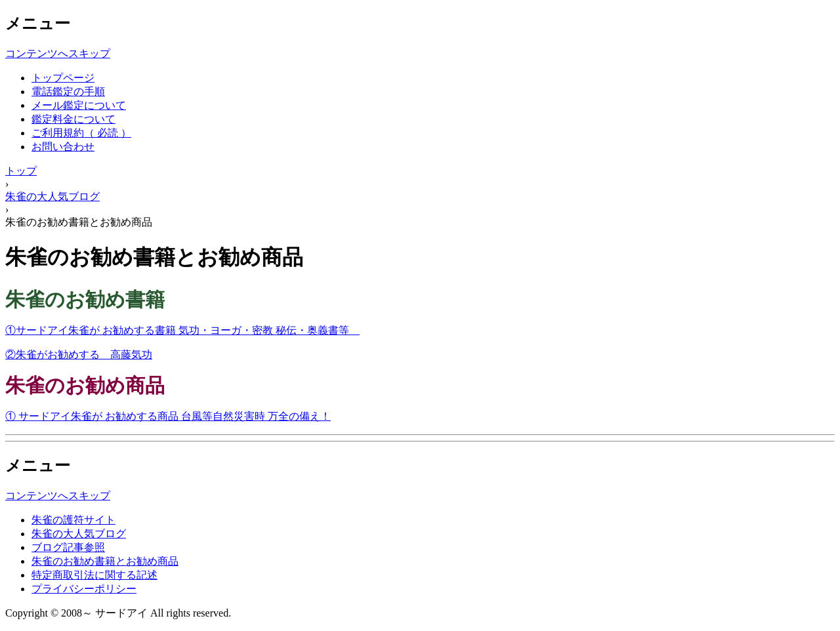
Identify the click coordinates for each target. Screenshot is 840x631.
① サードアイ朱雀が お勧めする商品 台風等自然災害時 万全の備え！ (168, 416)
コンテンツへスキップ (58, 53)
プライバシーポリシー (84, 589)
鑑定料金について (73, 119)
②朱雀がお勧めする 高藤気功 (79, 355)
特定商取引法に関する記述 (94, 575)
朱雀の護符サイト (73, 520)
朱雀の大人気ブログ (79, 534)
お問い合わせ (63, 147)
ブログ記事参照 (68, 547)
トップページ (63, 78)
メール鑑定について (79, 105)
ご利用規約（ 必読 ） (81, 133)
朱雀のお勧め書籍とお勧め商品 (105, 561)
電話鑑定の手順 (68, 92)
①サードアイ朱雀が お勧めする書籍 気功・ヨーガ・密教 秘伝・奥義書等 (182, 330)
